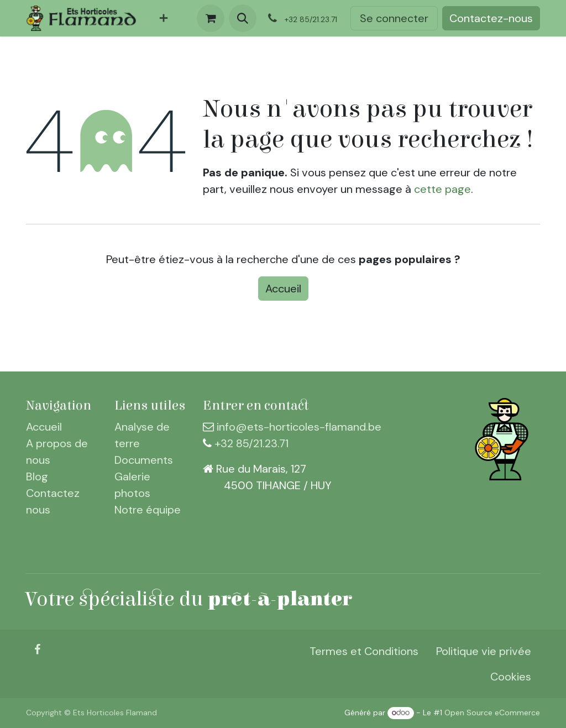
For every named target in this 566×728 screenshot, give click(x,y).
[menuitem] (164, 18)
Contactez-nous (491, 18)
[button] (243, 18)
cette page (442, 189)
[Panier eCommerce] (211, 18)
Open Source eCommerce (492, 713)
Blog (37, 476)
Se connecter (394, 18)
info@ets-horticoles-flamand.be (299, 427)
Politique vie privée (484, 651)
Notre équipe (148, 510)
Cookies (511, 677)
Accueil (283, 289)
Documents (144, 460)
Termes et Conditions (364, 651)
